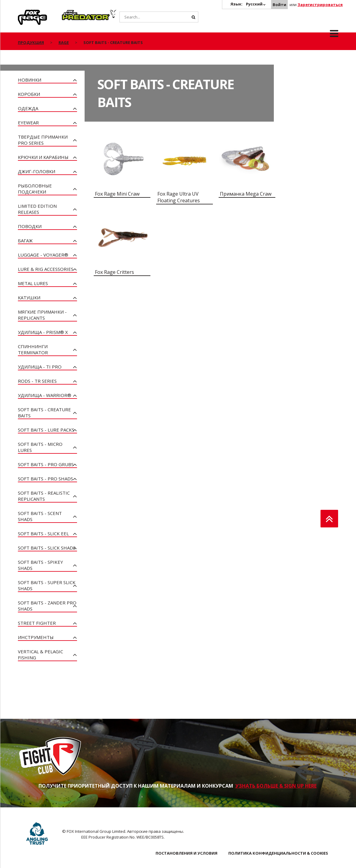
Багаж (25, 241)
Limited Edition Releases (37, 209)
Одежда (28, 108)
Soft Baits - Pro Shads (45, 479)
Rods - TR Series (37, 381)
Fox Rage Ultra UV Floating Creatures (179, 197)
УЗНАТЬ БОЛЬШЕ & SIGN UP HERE (276, 786)
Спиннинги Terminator (33, 349)
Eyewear (28, 123)
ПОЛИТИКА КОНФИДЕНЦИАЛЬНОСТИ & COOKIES (278, 853)
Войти (279, 5)
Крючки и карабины (43, 157)
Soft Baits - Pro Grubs (46, 464)
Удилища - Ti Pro (40, 367)
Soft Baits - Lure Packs (46, 430)
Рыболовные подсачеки (35, 189)
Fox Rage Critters (114, 272)
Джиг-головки (37, 171)
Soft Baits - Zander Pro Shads (47, 606)
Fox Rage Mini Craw (117, 194)
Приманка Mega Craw (246, 194)
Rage (24, 13)
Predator (72, 13)
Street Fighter (37, 623)
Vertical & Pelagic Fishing (40, 654)
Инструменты (36, 637)
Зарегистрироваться (320, 5)
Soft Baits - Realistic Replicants (44, 496)
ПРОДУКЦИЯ (31, 42)
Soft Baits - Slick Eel (43, 533)
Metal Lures (33, 283)
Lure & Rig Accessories (46, 269)
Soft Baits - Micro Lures (40, 447)
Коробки (29, 94)
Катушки (29, 298)
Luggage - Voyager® (43, 255)
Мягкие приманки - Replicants (42, 315)
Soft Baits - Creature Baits (44, 412)
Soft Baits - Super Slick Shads (47, 585)
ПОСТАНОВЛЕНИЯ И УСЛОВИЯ (186, 853)
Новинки (30, 80)
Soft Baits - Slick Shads (47, 548)
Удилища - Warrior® (45, 395)
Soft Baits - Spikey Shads (40, 565)
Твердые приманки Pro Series (43, 140)
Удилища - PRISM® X (43, 332)
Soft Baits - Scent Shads (40, 516)
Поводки (30, 226)
